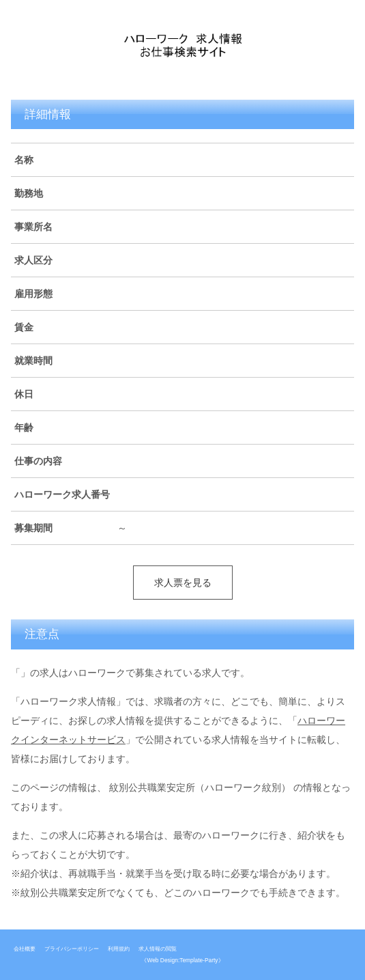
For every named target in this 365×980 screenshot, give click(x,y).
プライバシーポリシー (72, 949)
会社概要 (25, 949)
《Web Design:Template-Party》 (182, 960)
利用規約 (119, 949)
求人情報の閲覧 (158, 949)
